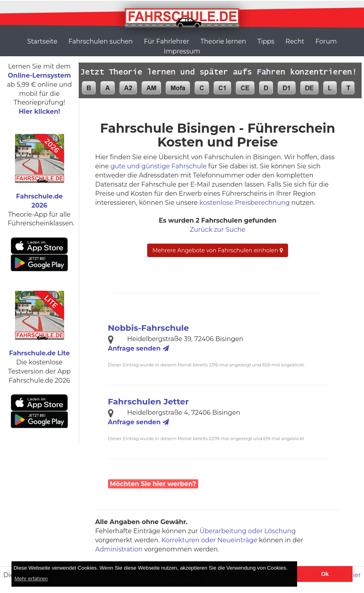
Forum (326, 41)
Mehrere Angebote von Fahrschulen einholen (217, 250)
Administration (119, 549)
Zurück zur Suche (218, 230)
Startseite (42, 41)
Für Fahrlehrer (167, 41)
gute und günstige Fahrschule (158, 166)
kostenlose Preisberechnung (245, 203)
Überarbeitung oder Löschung (247, 531)
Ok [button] (325, 574)
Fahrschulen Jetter (149, 401)
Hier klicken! (39, 112)
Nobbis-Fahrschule (149, 328)
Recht (295, 41)
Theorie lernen (223, 41)
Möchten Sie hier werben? (153, 484)
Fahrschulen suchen (100, 41)
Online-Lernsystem (39, 75)
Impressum (182, 51)
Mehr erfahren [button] (31, 579)
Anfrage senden (138, 348)
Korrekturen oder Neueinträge (209, 540)
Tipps (266, 41)
